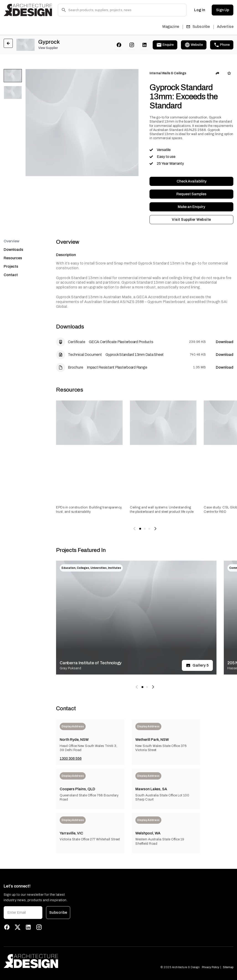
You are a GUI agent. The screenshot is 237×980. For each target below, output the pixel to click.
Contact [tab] (11, 275)
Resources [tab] (13, 258)
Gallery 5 (197, 665)
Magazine (171, 27)
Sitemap (228, 967)
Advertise (225, 27)
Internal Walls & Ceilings (168, 73)
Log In (200, 10)
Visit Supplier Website (191, 220)
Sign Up (223, 10)
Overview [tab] (12, 241)
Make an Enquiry (191, 207)
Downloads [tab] (13, 250)
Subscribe (198, 27)
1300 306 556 (71, 758)
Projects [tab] (11, 266)
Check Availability (191, 181)
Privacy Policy (211, 967)
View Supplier (48, 48)
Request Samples (191, 194)
